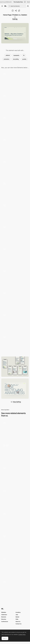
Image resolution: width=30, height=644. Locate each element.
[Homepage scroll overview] (15, 589)
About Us (18, 621)
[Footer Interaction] (15, 345)
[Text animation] (15, 521)
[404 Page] (15, 81)
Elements (4, 617)
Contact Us (18, 624)
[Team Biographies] (15, 147)
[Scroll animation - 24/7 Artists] (15, 476)
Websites (4, 612)
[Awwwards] (6, 6)
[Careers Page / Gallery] (15, 235)
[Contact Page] (15, 279)
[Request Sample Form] (15, 103)
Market (17, 617)
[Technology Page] (15, 125)
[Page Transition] (15, 301)
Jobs (17, 615)
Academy (18, 612)
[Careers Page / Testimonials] (15, 257)
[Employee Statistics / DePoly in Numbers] (15, 169)
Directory (4, 619)
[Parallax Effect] (15, 567)
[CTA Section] (15, 323)
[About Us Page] (15, 191)
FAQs (17, 619)
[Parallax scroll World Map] (15, 544)
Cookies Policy (22, 635)
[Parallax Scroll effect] (15, 453)
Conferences (5, 621)
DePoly (15, 19)
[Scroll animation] (15, 430)
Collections (4, 615)
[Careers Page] (15, 213)
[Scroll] (15, 498)
